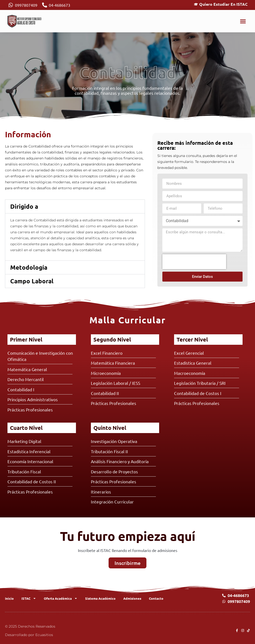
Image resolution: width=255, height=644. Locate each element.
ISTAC (29, 598)
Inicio (9, 598)
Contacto (156, 598)
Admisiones (132, 598)
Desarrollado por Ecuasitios (29, 635)
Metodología (29, 267)
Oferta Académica (61, 598)
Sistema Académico (100, 598)
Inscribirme (127, 563)
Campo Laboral (32, 281)
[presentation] (194, 262)
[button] (243, 21)
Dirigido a (24, 206)
